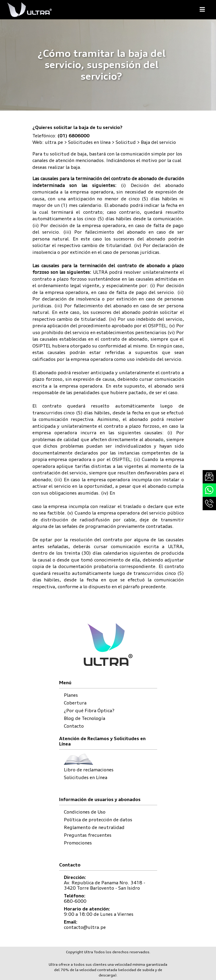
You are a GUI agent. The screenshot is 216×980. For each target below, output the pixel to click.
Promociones (78, 843)
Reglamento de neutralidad (94, 827)
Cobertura (75, 703)
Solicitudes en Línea (86, 777)
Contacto (74, 726)
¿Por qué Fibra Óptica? (89, 711)
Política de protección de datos (98, 820)
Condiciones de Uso (85, 812)
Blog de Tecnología (85, 718)
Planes (71, 695)
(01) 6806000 (74, 136)
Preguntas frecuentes (88, 835)
